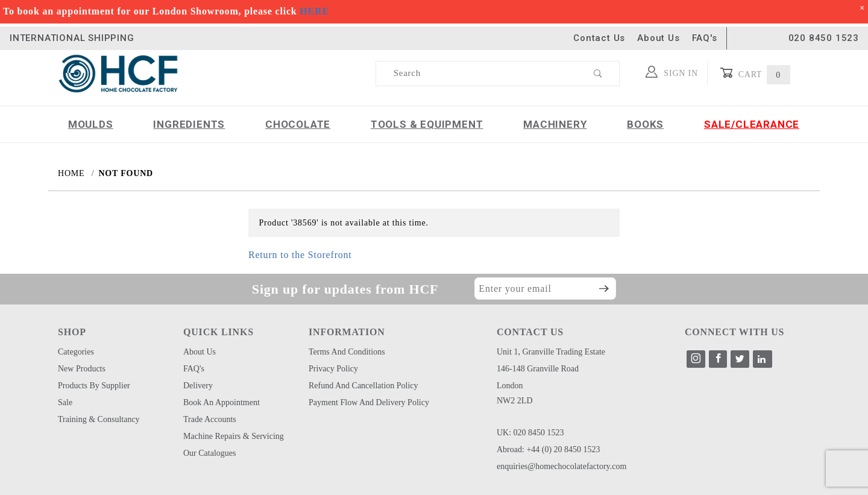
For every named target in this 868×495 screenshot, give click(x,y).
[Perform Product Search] (598, 74)
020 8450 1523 (824, 38)
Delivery (198, 386)
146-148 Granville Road (538, 369)
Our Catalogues (209, 453)
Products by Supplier (94, 386)
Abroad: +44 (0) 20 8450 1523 (549, 449)
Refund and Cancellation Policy (363, 386)
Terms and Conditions (347, 352)
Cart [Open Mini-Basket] (755, 73)
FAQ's (705, 38)
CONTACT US (530, 332)
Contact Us (599, 38)
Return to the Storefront (300, 255)
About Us (658, 38)
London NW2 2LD (515, 393)
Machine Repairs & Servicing (234, 436)
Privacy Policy (333, 369)
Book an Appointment (222, 402)
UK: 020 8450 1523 (530, 433)
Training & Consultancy (99, 419)
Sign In (672, 72)
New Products (82, 369)
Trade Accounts (210, 419)
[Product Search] (477, 74)
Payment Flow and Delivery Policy (369, 402)
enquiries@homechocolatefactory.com (561, 466)
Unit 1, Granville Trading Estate (551, 352)
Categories (76, 352)
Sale (65, 402)
